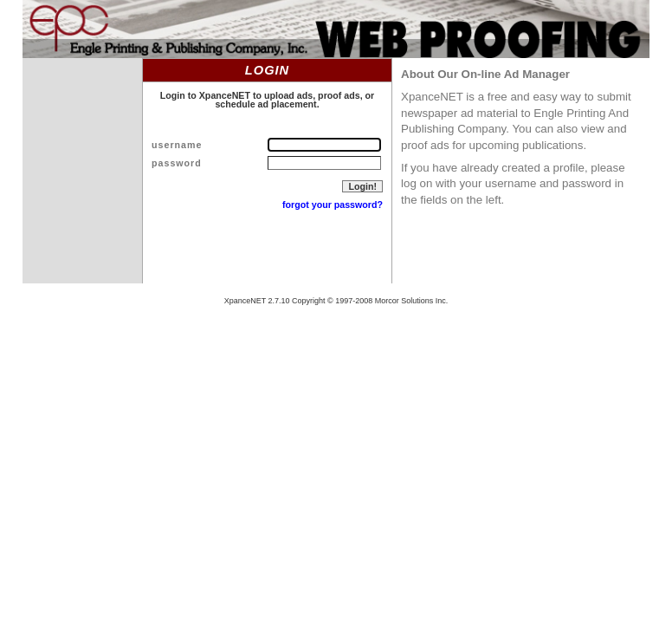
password (177, 163)
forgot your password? (333, 205)
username (177, 145)
